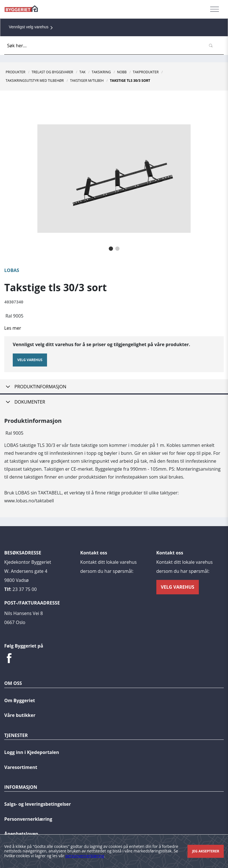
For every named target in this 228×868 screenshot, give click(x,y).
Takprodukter (146, 72)
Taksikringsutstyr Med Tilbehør (35, 81)
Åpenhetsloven (21, 832)
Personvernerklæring (28, 818)
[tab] (114, 386)
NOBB (122, 72)
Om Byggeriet (20, 699)
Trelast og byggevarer (52, 72)
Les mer (13, 328)
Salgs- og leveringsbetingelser (38, 803)
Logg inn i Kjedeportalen (32, 751)
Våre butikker (20, 714)
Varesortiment (21, 766)
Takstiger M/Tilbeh (87, 81)
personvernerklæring (85, 856)
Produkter (15, 72)
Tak (82, 72)
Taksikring (101, 72)
